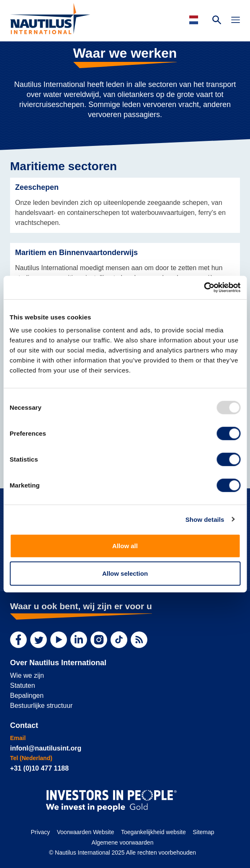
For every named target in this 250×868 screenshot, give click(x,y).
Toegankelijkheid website (153, 832)
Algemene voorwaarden (123, 842)
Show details (205, 519)
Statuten (23, 685)
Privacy (40, 832)
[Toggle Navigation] (236, 21)
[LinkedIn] (79, 640)
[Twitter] (39, 640)
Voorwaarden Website (86, 832)
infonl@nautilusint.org (46, 748)
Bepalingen (27, 696)
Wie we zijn (27, 675)
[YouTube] (59, 640)
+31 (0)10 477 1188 (39, 768)
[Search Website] (217, 21)
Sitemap (203, 832)
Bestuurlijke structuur (41, 706)
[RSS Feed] (139, 640)
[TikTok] (119, 640)
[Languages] (195, 20)
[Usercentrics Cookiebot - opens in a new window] (204, 288)
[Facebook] (18, 640)
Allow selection (125, 573)
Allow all (125, 546)
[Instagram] (99, 640)
